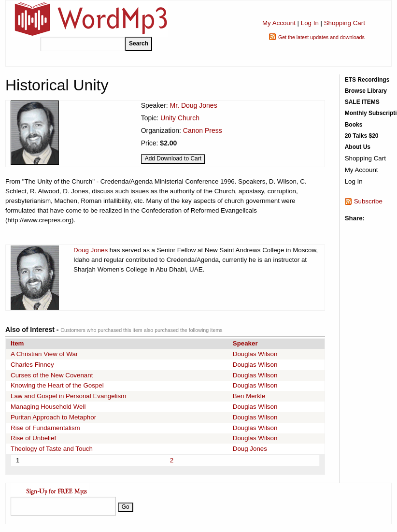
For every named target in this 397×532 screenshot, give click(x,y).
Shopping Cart (345, 23)
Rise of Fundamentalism (45, 428)
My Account (279, 23)
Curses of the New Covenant (52, 375)
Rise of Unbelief (33, 438)
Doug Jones (91, 250)
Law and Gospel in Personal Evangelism (68, 396)
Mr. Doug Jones (194, 105)
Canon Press (203, 130)
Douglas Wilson (255, 354)
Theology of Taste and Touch (52, 449)
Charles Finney (32, 365)
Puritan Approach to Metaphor (53, 417)
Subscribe (368, 201)
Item (17, 343)
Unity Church (180, 118)
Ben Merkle (249, 396)
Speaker (245, 343)
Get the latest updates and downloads (321, 37)
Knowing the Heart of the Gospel (57, 385)
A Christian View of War (44, 354)
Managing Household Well (48, 407)
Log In (310, 23)
